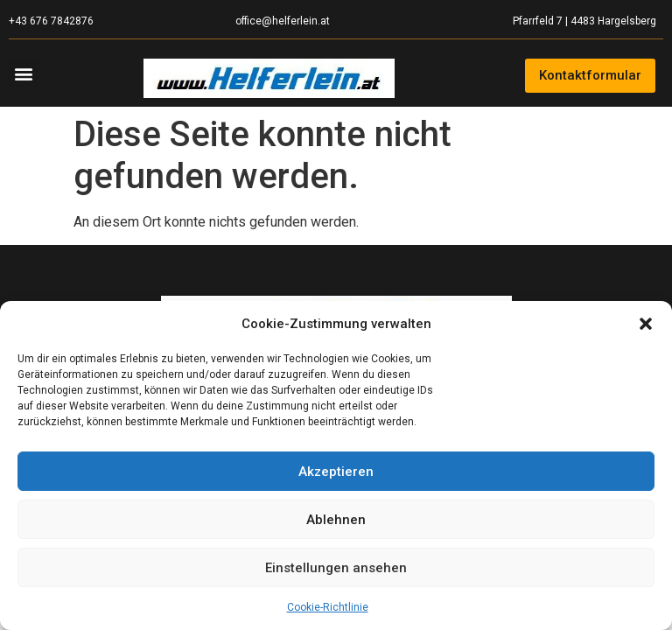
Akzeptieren (336, 472)
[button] (646, 324)
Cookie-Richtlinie (328, 607)
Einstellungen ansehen (336, 568)
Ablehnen (336, 520)
